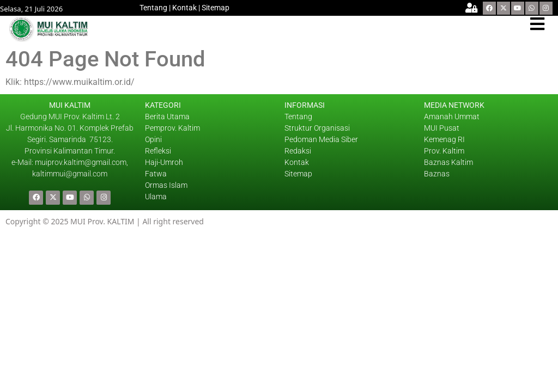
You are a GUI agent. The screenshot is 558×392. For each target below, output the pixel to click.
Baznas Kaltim (448, 162)
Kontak (184, 8)
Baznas (437, 174)
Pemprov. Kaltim (172, 128)
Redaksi (298, 151)
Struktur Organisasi (317, 128)
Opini (153, 139)
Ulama (156, 197)
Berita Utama (167, 117)
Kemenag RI (444, 139)
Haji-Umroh (164, 162)
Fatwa (156, 174)
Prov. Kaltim (444, 151)
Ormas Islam (167, 185)
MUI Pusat (442, 128)
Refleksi (158, 151)
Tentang (153, 8)
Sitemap (216, 8)
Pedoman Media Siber (321, 139)
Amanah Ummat (452, 117)
